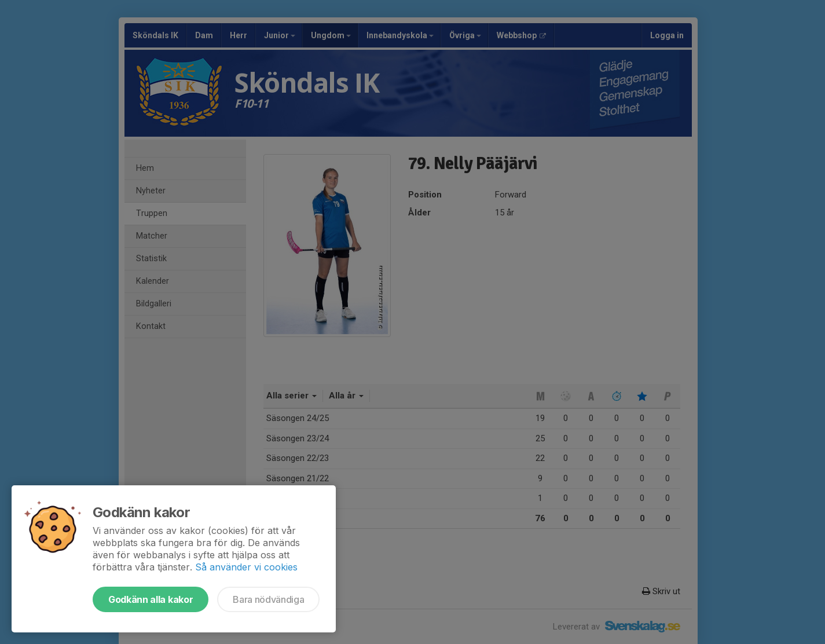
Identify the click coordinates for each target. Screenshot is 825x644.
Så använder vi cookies (246, 567)
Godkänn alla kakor (151, 599)
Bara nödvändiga (268, 599)
